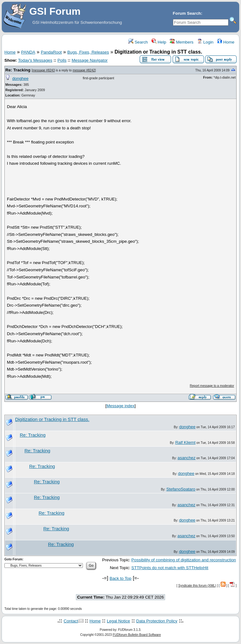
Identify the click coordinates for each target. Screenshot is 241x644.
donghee (20, 78)
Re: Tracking (18, 70)
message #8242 (84, 70)
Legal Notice (118, 621)
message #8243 (43, 70)
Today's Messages (35, 60)
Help (159, 42)
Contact (71, 621)
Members (182, 42)
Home (226, 42)
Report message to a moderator (212, 386)
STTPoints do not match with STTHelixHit (170, 568)
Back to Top (120, 578)
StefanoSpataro (181, 489)
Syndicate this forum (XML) (197, 586)
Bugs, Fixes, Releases (88, 52)
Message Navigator (90, 60)
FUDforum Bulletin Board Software (137, 635)
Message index (120, 406)
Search (138, 42)
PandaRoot (51, 52)
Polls (62, 60)
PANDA (28, 52)
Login (205, 42)
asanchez (187, 458)
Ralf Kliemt (185, 442)
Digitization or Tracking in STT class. (52, 419)
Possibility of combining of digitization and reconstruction (184, 560)
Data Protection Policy (157, 621)
